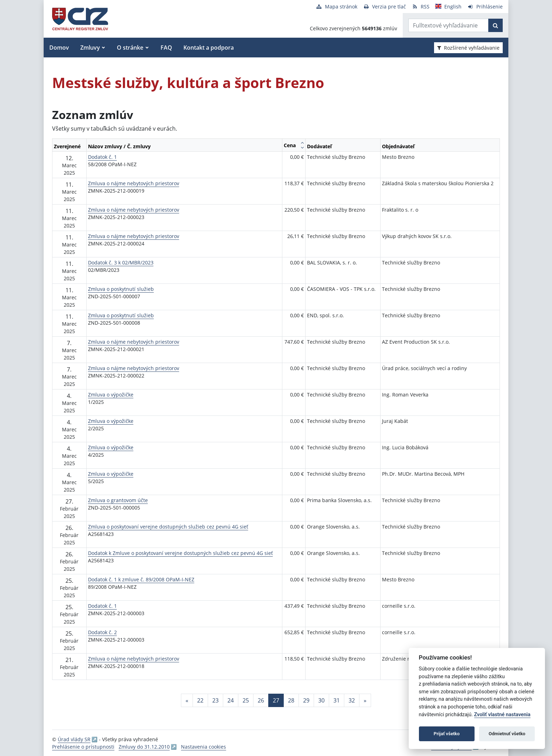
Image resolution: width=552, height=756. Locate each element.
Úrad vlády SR (74, 739)
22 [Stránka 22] (200, 700)
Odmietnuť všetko (507, 734)
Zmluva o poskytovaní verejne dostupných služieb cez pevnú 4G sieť (168, 527)
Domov (59, 48)
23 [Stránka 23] (215, 700)
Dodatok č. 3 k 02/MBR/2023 (121, 263)
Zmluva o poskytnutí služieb (121, 289)
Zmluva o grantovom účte (118, 500)
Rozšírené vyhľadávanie (468, 48)
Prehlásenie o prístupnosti (83, 747)
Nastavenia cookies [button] (203, 747)
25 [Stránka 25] (246, 700)
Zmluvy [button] (90, 48)
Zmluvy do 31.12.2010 (144, 747)
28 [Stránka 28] (291, 700)
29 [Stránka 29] (306, 700)
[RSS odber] (421, 7)
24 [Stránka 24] (231, 700)
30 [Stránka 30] (321, 700)
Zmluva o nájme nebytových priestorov (134, 183)
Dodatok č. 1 (102, 157)
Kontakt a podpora (209, 48)
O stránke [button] (130, 48)
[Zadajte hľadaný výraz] (448, 25)
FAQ (166, 48)
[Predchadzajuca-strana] (187, 700)
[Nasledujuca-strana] (365, 700)
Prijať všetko (447, 734)
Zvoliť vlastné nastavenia (502, 715)
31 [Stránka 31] (337, 700)
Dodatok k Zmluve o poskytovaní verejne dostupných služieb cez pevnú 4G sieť (180, 553)
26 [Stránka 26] (261, 700)
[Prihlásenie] (485, 7)
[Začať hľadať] (495, 25)
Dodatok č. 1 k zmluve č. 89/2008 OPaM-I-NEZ (141, 579)
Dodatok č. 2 (102, 632)
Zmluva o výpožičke (111, 395)
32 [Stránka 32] (352, 700)
